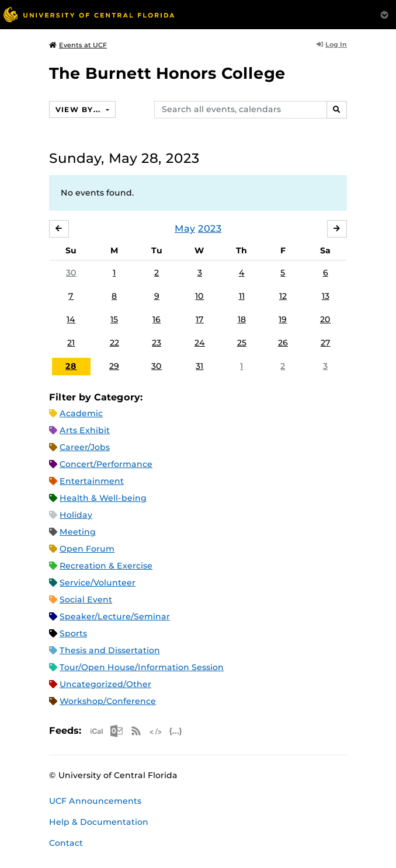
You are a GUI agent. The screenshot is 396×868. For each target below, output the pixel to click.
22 (114, 343)
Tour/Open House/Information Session (142, 667)
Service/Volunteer (98, 583)
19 (283, 319)
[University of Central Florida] (89, 14)
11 (242, 296)
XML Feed (156, 731)
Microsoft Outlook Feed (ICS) (116, 731)
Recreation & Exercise (106, 566)
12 (283, 296)
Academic (81, 413)
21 (71, 343)
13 (326, 296)
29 (114, 366)
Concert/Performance (106, 464)
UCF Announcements (95, 801)
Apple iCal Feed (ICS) (96, 731)
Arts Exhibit (85, 430)
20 (325, 319)
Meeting (78, 532)
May (185, 229)
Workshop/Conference (108, 701)
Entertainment (92, 481)
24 (200, 343)
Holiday (76, 515)
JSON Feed (176, 731)
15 (114, 319)
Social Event (86, 599)
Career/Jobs (85, 447)
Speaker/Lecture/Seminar (115, 616)
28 (71, 366)
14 (71, 319)
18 (242, 319)
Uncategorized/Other (105, 684)
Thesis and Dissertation (110, 650)
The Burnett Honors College (167, 73)
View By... (79, 109)
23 (157, 343)
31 (199, 366)
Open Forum (87, 549)
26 (283, 343)
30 (71, 273)
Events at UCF (78, 45)
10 (199, 296)
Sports (73, 633)
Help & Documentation (99, 822)
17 (200, 319)
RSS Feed (136, 731)
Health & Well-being (103, 498)
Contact (66, 843)
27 (326, 343)
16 (157, 319)
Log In (332, 44)
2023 (210, 229)
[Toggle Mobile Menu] (384, 14)
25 (242, 343)
